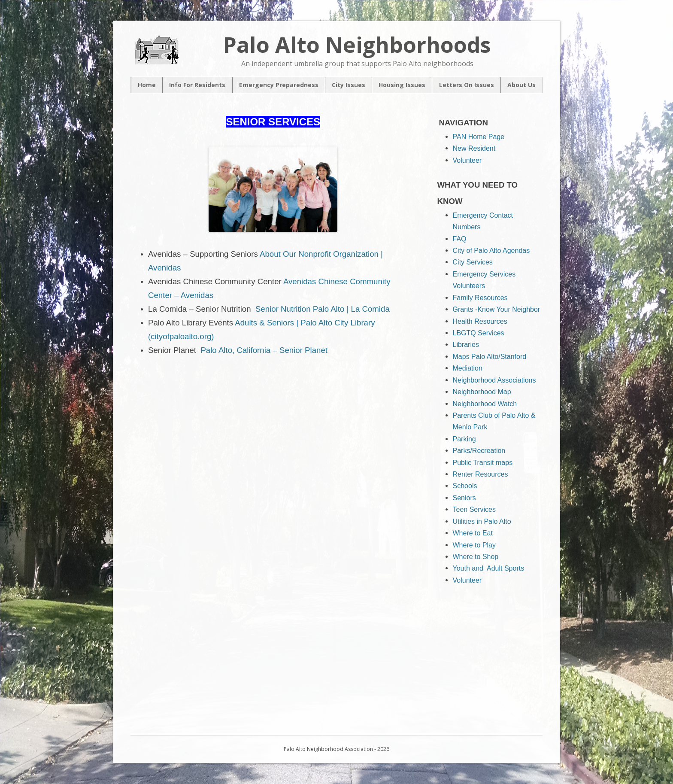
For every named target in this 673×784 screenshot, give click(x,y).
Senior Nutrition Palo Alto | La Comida (323, 309)
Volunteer (467, 160)
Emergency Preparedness (279, 85)
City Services (473, 262)
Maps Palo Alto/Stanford (490, 357)
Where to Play (474, 545)
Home (147, 85)
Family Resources (480, 298)
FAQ (460, 239)
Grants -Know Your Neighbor (497, 309)
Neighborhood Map (482, 392)
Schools (465, 486)
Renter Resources (480, 474)
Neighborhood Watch (485, 404)
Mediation (468, 368)
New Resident (474, 148)
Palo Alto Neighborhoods (357, 45)
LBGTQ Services (479, 333)
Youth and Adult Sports (489, 568)
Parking (464, 439)
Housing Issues (402, 85)
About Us (521, 85)
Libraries (466, 345)
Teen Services (474, 509)
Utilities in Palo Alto (482, 521)
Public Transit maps (483, 463)
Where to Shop (476, 557)
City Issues (349, 85)
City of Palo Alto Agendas (491, 251)
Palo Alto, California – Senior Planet (264, 350)
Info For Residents (197, 85)
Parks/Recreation (479, 451)
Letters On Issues (467, 85)
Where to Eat (473, 533)
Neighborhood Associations (494, 380)
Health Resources (480, 321)
